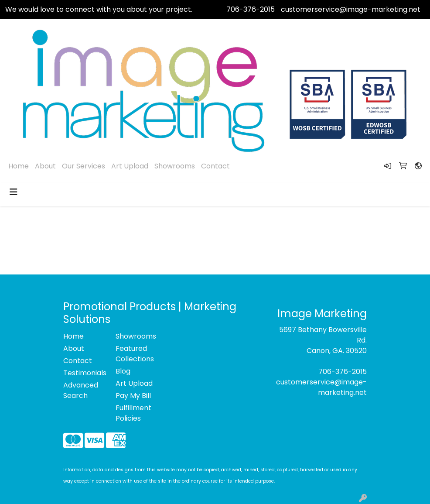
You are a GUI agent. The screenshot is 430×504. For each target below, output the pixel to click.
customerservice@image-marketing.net (351, 9)
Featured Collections (135, 354)
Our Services (84, 166)
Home (19, 166)
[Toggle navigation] (14, 192)
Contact (215, 166)
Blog (123, 371)
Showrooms (175, 166)
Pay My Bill (133, 396)
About (45, 166)
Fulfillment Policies (133, 413)
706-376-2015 (251, 9)
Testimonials (84, 373)
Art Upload (130, 166)
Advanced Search (81, 390)
